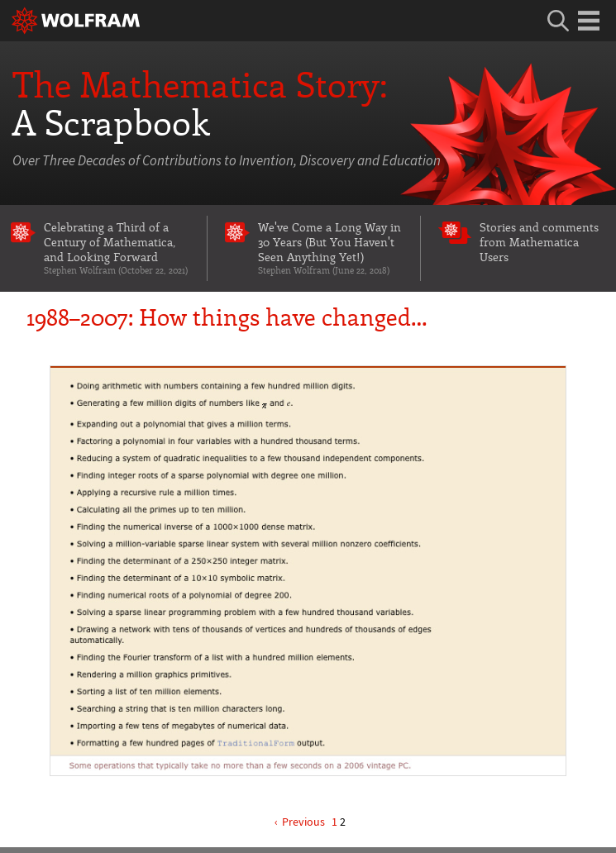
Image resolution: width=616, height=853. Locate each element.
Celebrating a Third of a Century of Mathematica (116, 248)
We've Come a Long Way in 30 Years (330, 248)
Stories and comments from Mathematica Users (539, 242)
